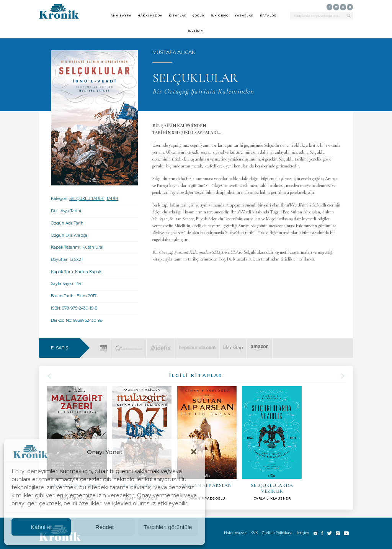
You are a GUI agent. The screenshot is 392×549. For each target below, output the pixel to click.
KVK (254, 533)
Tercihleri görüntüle (168, 527)
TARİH (112, 199)
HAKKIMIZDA (150, 16)
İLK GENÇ (220, 16)
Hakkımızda (235, 533)
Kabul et (41, 527)
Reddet (105, 527)
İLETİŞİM (196, 31)
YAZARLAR (244, 16)
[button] (194, 452)
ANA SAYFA (121, 16)
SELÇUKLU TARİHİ (87, 199)
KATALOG (268, 16)
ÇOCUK (199, 16)
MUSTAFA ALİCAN (174, 52)
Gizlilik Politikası (277, 533)
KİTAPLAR (178, 16)
